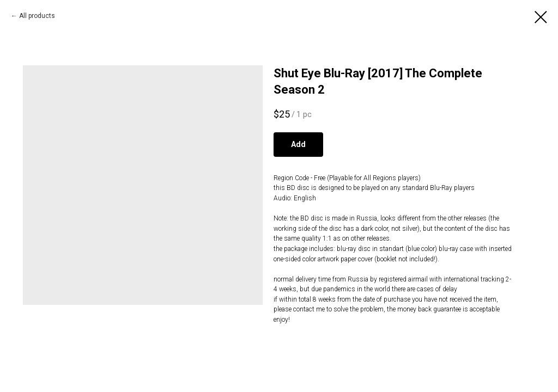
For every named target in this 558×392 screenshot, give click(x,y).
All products (37, 16)
